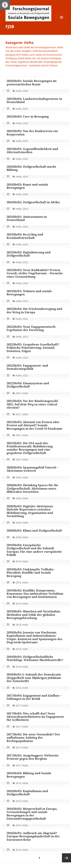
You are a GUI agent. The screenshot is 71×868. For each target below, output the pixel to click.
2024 (25, 177)
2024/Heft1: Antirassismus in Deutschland (27, 218)
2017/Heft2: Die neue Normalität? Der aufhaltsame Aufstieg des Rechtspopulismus (33, 738)
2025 (25, 109)
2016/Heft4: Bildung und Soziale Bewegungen (29, 775)
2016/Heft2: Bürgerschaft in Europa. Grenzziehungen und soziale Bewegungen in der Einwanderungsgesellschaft (32, 814)
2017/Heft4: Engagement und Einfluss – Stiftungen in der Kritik (34, 697)
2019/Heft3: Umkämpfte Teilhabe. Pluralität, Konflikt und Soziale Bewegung (30, 573)
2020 (18, 477)
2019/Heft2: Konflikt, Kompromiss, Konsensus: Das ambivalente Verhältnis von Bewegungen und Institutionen (35, 594)
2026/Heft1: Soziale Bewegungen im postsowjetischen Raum (32, 82)
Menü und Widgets (62, 21)
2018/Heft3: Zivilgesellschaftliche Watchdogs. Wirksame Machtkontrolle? (35, 658)
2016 (18, 783)
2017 (18, 706)
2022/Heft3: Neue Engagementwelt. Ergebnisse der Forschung (31, 328)
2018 (18, 649)
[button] (5, 5)
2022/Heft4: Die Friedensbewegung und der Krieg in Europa (34, 310)
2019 (18, 561)
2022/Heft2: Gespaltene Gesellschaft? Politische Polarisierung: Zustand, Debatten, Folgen (33, 348)
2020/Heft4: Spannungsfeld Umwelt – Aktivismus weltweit (33, 469)
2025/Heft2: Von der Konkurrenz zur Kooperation (32, 133)
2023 (25, 244)
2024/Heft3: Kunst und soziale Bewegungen (27, 186)
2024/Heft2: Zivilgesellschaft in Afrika (33, 202)
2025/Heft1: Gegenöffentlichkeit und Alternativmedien (32, 150)
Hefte (19, 91)
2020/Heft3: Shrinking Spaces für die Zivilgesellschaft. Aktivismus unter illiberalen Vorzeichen (32, 488)
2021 (18, 393)
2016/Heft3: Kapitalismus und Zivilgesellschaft (27, 793)
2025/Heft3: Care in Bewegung (28, 116)
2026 (25, 91)
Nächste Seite (66, 858)
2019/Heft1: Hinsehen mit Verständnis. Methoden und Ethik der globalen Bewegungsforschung (34, 615)
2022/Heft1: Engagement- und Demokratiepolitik (27, 367)
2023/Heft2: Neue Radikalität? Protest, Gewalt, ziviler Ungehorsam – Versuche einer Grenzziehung (35, 273)
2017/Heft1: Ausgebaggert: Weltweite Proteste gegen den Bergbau (33, 757)
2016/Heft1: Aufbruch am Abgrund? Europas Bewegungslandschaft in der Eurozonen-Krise (33, 836)
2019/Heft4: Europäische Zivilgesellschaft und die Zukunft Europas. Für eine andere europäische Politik (34, 550)
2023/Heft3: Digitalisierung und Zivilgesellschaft (29, 254)
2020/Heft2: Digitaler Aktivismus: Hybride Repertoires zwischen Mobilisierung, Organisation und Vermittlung (30, 511)
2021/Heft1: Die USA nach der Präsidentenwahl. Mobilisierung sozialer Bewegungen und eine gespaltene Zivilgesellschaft (30, 448)
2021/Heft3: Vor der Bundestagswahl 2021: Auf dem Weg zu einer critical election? (32, 404)
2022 (25, 319)
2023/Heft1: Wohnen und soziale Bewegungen (29, 293)
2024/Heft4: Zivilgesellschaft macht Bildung (31, 168)
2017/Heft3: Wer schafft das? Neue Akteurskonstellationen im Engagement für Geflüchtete (35, 717)
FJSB (10, 26)
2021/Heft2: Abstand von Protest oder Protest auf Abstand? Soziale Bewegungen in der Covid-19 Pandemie (35, 425)
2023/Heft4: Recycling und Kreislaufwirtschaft (25, 236)
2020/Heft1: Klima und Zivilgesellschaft (34, 530)
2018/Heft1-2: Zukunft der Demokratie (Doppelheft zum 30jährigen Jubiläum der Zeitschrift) (34, 678)
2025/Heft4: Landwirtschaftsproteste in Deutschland (34, 100)
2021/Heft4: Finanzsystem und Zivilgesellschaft (28, 385)
